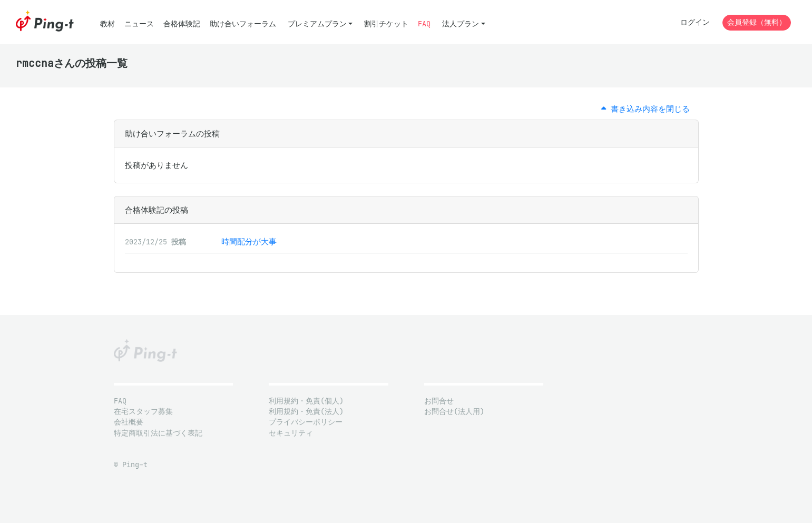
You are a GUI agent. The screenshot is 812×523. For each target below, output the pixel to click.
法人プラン (461, 24)
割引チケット (386, 24)
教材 (107, 24)
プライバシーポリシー (306, 422)
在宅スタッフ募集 (143, 412)
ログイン (695, 22)
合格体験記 (182, 24)
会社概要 (129, 422)
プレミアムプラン (317, 24)
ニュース (139, 24)
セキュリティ (291, 433)
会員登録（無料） (757, 22)
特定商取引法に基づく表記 (158, 433)
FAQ (424, 24)
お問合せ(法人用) (454, 412)
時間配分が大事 (249, 241)
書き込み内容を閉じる (645, 109)
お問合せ (439, 401)
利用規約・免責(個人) (306, 401)
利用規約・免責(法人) (306, 412)
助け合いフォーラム (243, 24)
